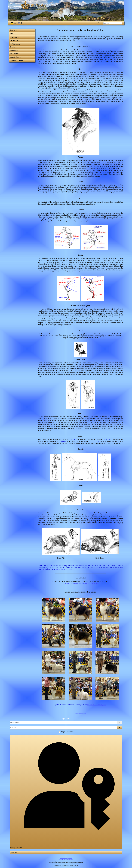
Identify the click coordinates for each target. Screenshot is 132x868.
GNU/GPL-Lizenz (66, 864)
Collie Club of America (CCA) (66, 569)
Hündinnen (15, 50)
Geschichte (15, 37)
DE (13, 23)
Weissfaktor (15, 44)
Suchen (100, 23)
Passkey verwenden (66, 792)
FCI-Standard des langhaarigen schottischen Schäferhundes (80, 583)
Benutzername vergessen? (66, 859)
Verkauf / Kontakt (17, 60)
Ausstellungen (16, 57)
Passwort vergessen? (66, 858)
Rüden (13, 47)
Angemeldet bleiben (67, 732)
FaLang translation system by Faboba (81, 713)
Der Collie (14, 33)
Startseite (14, 30)
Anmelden (14, 853)
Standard (14, 40)
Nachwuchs (15, 54)
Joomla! (54, 864)
